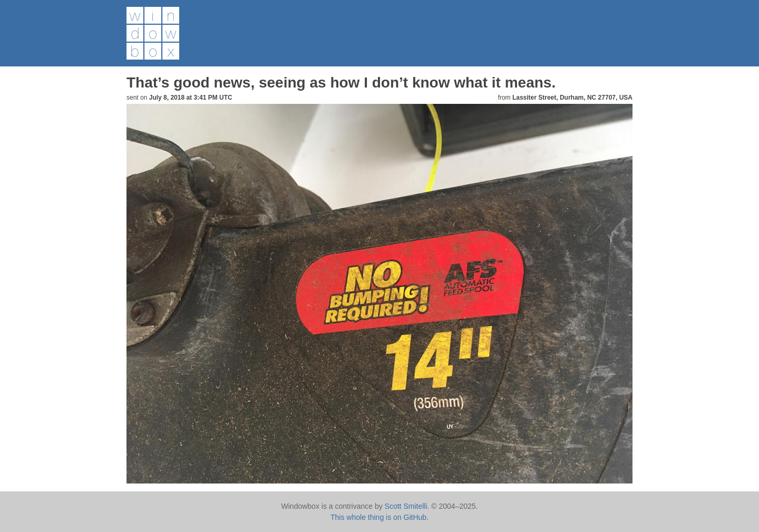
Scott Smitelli (406, 506)
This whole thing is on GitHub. (379, 517)
